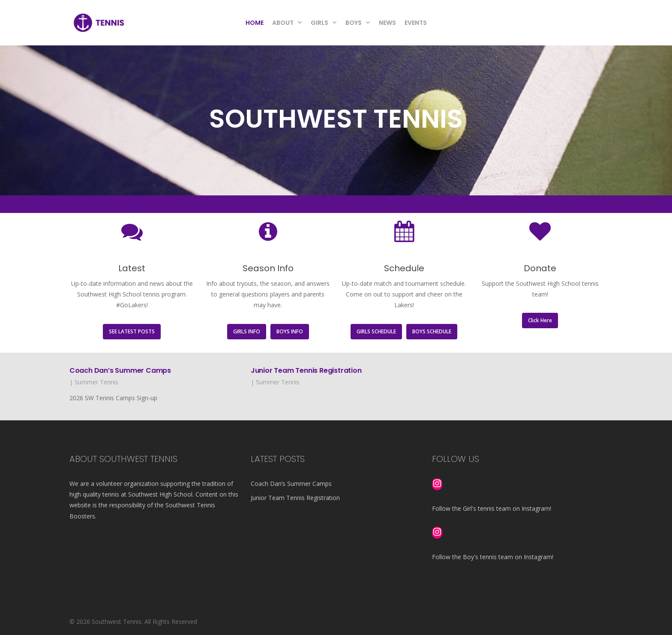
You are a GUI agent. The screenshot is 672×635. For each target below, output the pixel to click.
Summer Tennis (96, 382)
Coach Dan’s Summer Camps (120, 370)
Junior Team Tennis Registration (306, 370)
